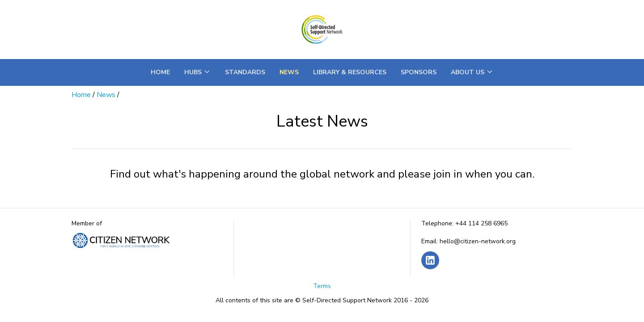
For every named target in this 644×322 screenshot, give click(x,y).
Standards (245, 72)
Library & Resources (350, 72)
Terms (322, 286)
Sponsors (419, 72)
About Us (472, 72)
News (289, 72)
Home (160, 72)
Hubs (197, 72)
